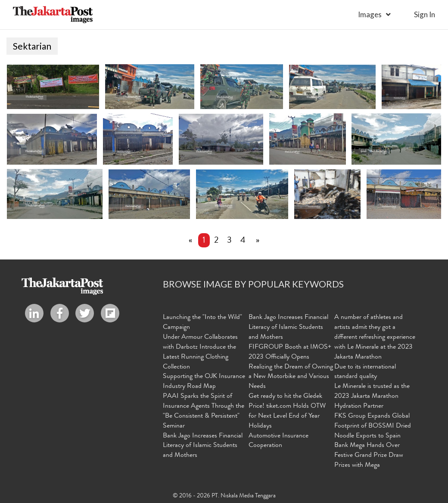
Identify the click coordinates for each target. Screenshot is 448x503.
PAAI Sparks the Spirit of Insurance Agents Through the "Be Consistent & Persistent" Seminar (204, 411)
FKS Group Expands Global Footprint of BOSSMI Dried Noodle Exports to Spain (373, 426)
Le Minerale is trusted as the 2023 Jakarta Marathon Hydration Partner (372, 397)
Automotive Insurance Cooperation (278, 441)
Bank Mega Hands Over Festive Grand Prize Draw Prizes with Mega (369, 456)
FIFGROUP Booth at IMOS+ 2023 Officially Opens (290, 352)
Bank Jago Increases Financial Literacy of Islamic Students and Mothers (203, 446)
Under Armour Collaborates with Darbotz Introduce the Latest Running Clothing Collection (200, 352)
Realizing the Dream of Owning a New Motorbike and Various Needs (291, 377)
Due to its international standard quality (365, 372)
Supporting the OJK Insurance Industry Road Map (204, 382)
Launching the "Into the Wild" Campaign (202, 323)
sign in (425, 14)
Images (370, 14)
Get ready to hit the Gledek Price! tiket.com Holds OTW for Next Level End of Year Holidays (287, 411)
